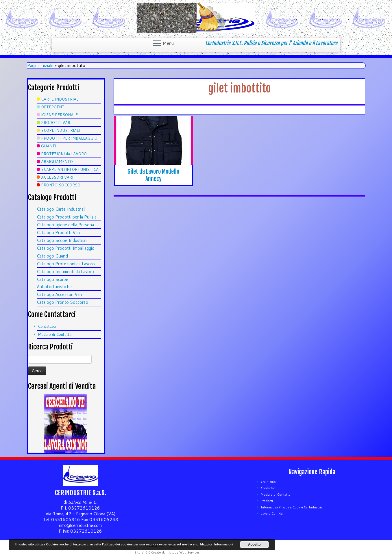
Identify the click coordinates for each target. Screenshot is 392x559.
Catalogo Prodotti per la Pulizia (67, 217)
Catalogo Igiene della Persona (65, 225)
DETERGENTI (53, 107)
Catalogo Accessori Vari (59, 294)
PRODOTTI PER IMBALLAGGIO (69, 138)
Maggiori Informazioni (217, 544)
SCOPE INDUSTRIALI (60, 130)
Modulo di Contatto (55, 334)
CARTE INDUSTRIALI (60, 99)
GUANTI (49, 146)
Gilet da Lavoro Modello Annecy (153, 175)
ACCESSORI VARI (57, 177)
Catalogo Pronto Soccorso (62, 302)
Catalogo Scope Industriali (62, 240)
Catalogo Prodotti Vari (58, 233)
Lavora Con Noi (272, 514)
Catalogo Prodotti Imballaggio (66, 248)
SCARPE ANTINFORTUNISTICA (70, 169)
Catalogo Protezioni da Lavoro (66, 264)
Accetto (254, 545)
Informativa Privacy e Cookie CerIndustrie (292, 507)
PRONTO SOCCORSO (61, 185)
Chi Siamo (268, 482)
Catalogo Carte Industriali (61, 209)
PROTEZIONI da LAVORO (64, 154)
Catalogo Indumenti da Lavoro (65, 272)
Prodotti (267, 501)
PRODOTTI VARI (56, 123)
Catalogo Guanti (52, 256)
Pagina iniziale (40, 65)
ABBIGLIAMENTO (57, 162)
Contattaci (47, 326)
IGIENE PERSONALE (59, 115)
